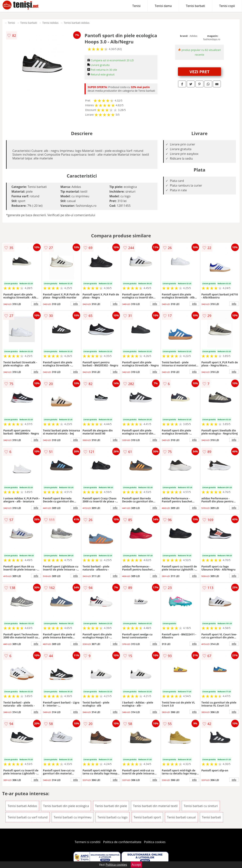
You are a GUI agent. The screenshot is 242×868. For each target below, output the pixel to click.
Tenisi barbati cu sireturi (201, 806)
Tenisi (136, 6)
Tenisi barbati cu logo (113, 817)
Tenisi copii (227, 6)
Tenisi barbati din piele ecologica (66, 806)
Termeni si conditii (88, 842)
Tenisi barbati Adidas (77, 23)
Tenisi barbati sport (147, 817)
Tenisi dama (163, 6)
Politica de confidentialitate (122, 842)
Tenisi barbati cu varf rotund (28, 817)
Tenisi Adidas (50, 23)
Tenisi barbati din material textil (155, 806)
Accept (136, 865)
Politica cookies (155, 842)
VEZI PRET (199, 72)
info (36, 304)
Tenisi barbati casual (181, 817)
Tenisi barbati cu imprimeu (73, 817)
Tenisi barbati (195, 6)
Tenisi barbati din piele (111, 806)
